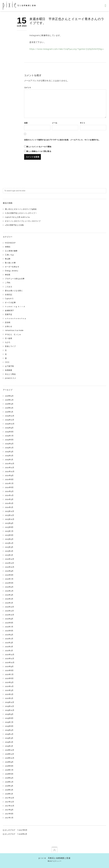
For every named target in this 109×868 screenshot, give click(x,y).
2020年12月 (10, 655)
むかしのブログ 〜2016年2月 (15, 834)
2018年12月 (10, 750)
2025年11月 (10, 420)
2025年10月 (10, 424)
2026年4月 (9, 400)
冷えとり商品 (10, 374)
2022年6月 (9, 583)
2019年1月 (9, 746)
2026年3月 (9, 404)
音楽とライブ (10, 346)
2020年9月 (9, 666)
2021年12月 (9, 607)
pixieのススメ (11, 378)
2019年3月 (9, 738)
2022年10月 (10, 567)
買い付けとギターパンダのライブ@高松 (21, 209)
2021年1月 (9, 651)
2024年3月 (9, 499)
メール (55, 123)
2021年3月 (9, 643)
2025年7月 (9, 436)
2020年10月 (10, 663)
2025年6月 (9, 440)
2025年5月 (9, 444)
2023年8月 (9, 527)
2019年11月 (9, 706)
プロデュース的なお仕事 (15, 279)
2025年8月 (9, 432)
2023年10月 (10, 519)
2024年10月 (10, 472)
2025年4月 (9, 448)
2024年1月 (9, 507)
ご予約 (8, 283)
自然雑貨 (9, 370)
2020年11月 (10, 659)
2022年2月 (9, 599)
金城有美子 (9, 311)
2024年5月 (9, 491)
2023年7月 (9, 531)
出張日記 (9, 295)
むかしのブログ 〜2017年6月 (15, 830)
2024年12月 (10, 464)
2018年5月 (9, 778)
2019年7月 (9, 722)
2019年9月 (9, 714)
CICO (7, 362)
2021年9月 (9, 619)
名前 (26, 123)
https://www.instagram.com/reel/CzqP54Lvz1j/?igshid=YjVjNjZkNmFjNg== (67, 49)
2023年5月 (9, 539)
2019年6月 (9, 726)
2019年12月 (10, 702)
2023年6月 (9, 535)
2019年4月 (9, 734)
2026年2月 (9, 408)
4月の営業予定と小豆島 (14, 225)
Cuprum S (9, 299)
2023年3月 (9, 547)
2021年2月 (9, 647)
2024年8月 (9, 479)
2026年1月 (9, 412)
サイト (83, 123)
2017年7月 (9, 818)
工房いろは (9, 255)
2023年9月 (9, 523)
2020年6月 (9, 678)
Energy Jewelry (12, 271)
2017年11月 (9, 802)
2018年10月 (10, 758)
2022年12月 (10, 559)
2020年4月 (9, 686)
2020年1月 (9, 698)
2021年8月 (9, 623)
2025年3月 (9, 452)
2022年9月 (9, 571)
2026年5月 (9, 396)
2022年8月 (9, 575)
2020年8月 (9, 670)
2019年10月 (10, 710)
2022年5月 (9, 587)
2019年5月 (9, 730)
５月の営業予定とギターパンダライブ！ (21, 213)
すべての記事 (10, 303)
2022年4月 (9, 591)
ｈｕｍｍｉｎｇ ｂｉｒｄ (15, 307)
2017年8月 (9, 814)
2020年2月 (9, 694)
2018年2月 (9, 790)
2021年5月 (9, 635)
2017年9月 (9, 810)
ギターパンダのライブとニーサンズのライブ (23, 221)
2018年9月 (9, 762)
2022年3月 (9, 595)
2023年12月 (10, 511)
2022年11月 (9, 563)
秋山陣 (8, 259)
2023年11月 (9, 515)
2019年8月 (9, 718)
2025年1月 (9, 460)
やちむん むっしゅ (13, 334)
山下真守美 (9, 366)
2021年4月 (9, 639)
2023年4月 (9, 543)
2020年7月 (9, 674)
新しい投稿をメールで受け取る (39, 151)
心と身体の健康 (11, 251)
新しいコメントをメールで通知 (39, 147)
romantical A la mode (14, 330)
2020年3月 (9, 690)
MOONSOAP (10, 243)
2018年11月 (9, 754)
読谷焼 (8, 322)
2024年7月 (9, 483)
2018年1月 (9, 794)
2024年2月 (9, 503)
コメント (28, 88)
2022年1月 (9, 603)
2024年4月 (9, 495)
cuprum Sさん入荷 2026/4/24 (17, 217)
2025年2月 (9, 456)
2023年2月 (9, 551)
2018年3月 (9, 786)
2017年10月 (10, 806)
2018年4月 (9, 782)
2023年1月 (9, 555)
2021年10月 (10, 615)
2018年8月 (9, 766)
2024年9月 (9, 475)
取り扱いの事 (10, 263)
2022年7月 (9, 579)
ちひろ (8, 342)
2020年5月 (9, 682)
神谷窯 (8, 275)
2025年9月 (9, 428)
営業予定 (9, 314)
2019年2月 (9, 742)
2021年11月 (9, 611)
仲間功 (8, 247)
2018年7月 (9, 770)
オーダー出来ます (12, 267)
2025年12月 (10, 416)
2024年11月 (10, 468)
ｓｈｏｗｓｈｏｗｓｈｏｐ (16, 318)
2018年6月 (9, 774)
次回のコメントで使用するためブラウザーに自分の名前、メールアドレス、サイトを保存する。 (62, 140)
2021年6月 (9, 631)
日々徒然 (9, 338)
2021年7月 (9, 627)
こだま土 (9, 287)
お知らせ (9, 326)
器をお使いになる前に (14, 291)
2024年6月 (9, 487)
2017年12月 (10, 798)
